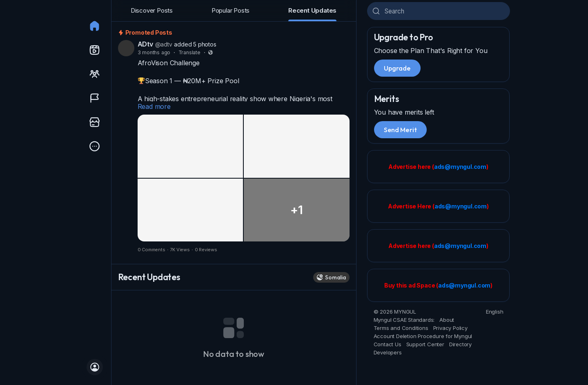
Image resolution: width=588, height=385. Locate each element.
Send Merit (401, 130)
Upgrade (397, 68)
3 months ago (154, 52)
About (447, 320)
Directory (460, 344)
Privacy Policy (450, 328)
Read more (154, 106)
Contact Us (388, 344)
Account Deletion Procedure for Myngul (423, 336)
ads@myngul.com (460, 167)
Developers (388, 352)
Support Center (425, 344)
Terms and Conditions (401, 328)
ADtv (145, 44)
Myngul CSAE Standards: (404, 320)
